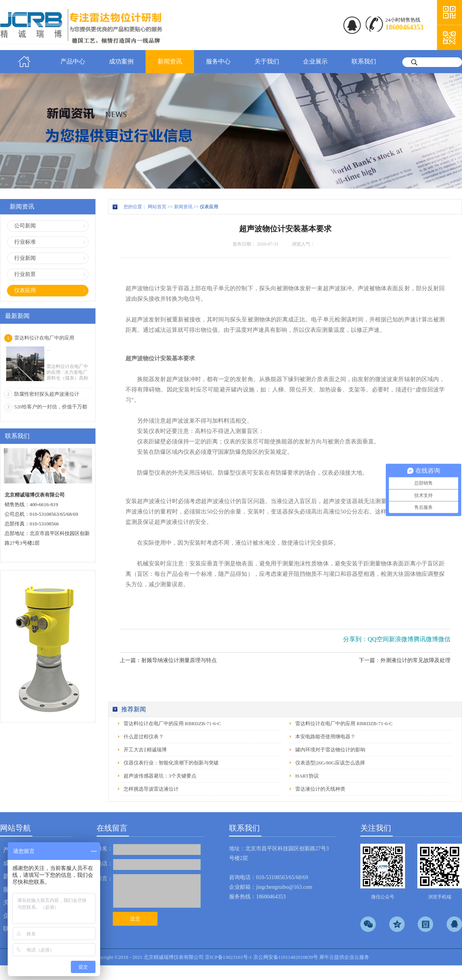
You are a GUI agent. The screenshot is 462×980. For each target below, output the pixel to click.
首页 (24, 62)
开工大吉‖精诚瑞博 (145, 750)
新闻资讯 (183, 207)
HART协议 (307, 776)
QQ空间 (378, 639)
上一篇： (168, 660)
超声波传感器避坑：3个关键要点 (160, 776)
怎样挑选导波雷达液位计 (151, 789)
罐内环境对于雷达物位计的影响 (330, 750)
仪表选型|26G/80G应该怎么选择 (330, 763)
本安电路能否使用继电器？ (325, 737)
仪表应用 (209, 207)
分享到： (355, 639)
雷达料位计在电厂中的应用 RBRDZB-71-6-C (172, 723)
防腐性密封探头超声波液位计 (47, 394)
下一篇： (405, 660)
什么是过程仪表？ (144, 737)
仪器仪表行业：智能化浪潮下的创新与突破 (171, 763)
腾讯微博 (426, 639)
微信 (444, 639)
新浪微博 (401, 639)
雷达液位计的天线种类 (320, 789)
